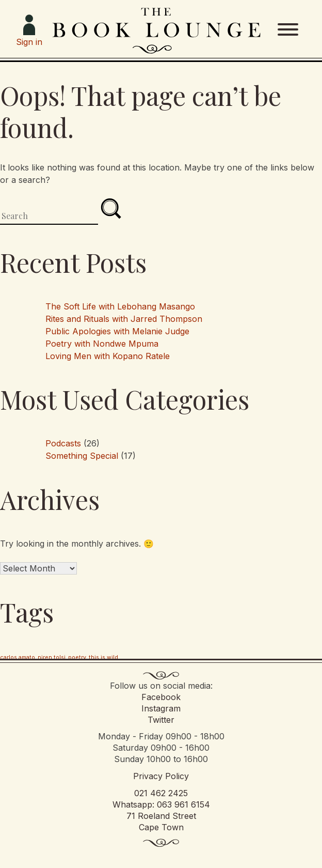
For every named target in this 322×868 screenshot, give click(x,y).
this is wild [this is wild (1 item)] (103, 657)
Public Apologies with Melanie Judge (117, 331)
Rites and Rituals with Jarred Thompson (124, 319)
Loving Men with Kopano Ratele (108, 356)
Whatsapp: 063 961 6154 (161, 804)
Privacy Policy (161, 776)
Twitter (161, 720)
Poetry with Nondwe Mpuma (102, 344)
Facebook (161, 697)
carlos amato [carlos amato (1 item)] (18, 657)
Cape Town (161, 827)
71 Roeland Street (161, 816)
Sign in (29, 31)
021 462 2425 (161, 793)
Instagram (161, 708)
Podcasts (63, 443)
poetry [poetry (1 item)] (77, 657)
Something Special (82, 456)
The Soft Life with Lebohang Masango (120, 306)
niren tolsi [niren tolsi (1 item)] (52, 657)
